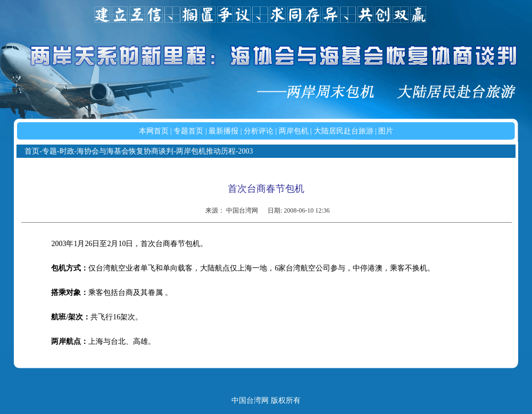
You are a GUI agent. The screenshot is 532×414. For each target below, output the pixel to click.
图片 (386, 131)
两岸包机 (294, 131)
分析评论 (259, 131)
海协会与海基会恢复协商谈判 (125, 151)
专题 (49, 151)
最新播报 (223, 131)
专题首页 (188, 131)
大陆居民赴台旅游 (344, 131)
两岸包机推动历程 (206, 151)
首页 (32, 151)
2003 (246, 151)
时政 (67, 151)
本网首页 (154, 131)
